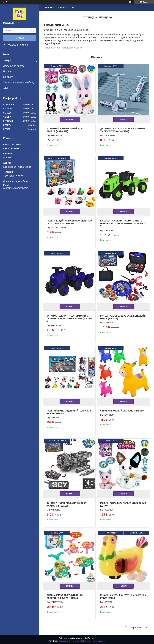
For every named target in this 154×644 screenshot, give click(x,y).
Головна (49, 7)
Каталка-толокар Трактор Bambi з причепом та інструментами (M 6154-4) (69, 319)
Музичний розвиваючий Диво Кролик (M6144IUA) (65, 130)
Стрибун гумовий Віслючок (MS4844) (123, 411)
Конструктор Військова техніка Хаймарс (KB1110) (66, 504)
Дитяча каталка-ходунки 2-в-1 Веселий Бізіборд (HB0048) (65, 597)
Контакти (8, 77)
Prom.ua (92, 638)
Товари (7, 60)
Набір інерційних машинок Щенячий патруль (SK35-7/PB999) (69, 222)
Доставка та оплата (14, 66)
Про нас (8, 71)
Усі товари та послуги (136, 627)
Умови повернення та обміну (19, 82)
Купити (70, 119)
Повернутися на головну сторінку (64, 48)
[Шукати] (33, 31)
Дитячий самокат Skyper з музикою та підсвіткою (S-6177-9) (123, 130)
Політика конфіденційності (94, 641)
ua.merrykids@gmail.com (16, 188)
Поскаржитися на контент (70, 641)
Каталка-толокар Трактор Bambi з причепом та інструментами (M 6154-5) (123, 223)
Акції (6, 88)
